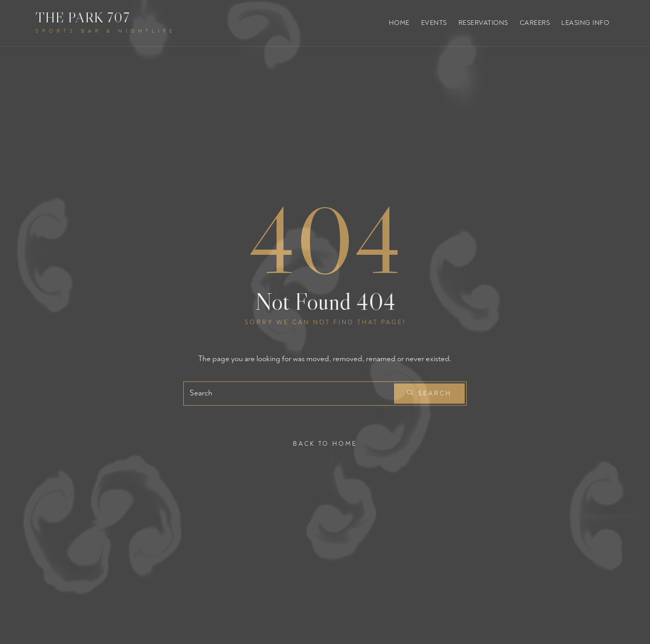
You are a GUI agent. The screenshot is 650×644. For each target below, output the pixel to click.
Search (429, 394)
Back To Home (325, 443)
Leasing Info (585, 23)
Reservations (483, 23)
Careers (535, 23)
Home (399, 23)
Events (434, 23)
